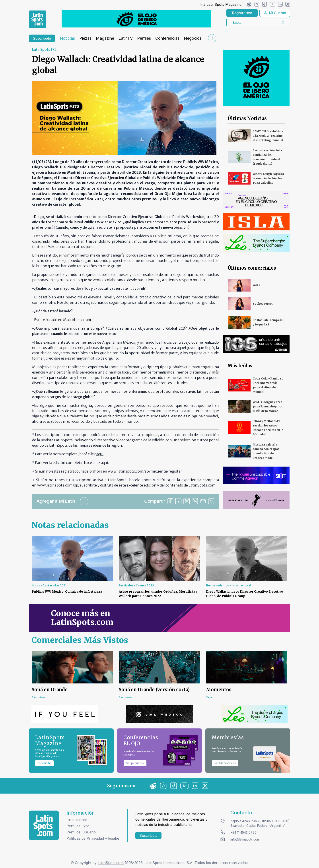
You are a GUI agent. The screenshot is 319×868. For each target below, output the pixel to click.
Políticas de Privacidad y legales (93, 838)
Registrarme (242, 13)
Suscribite (44, 763)
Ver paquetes (135, 763)
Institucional (77, 820)
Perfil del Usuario (81, 832)
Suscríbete (42, 38)
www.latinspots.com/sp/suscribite (67, 485)
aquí (100, 454)
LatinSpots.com (111, 863)
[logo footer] (44, 825)
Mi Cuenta (275, 13)
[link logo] (38, 19)
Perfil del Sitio (78, 826)
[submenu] (212, 38)
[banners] (136, 19)
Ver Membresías (225, 763)
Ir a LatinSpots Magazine (221, 4)
